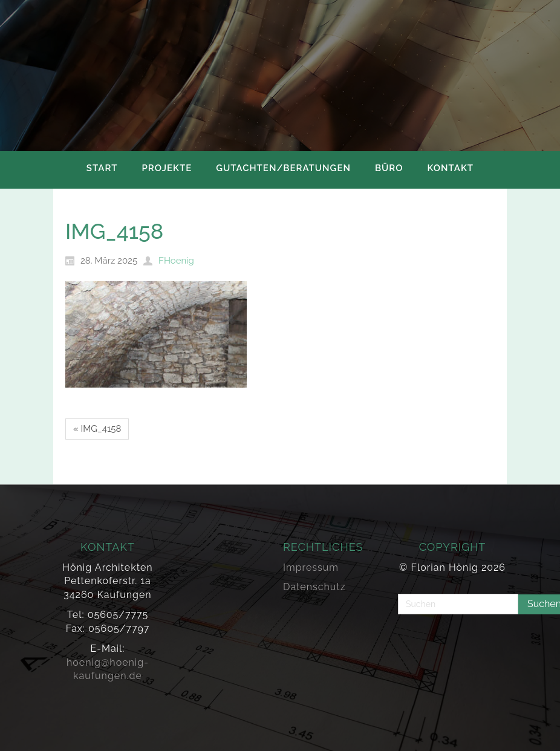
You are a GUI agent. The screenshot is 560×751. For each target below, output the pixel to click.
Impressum (311, 567)
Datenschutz (314, 587)
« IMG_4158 (97, 429)
